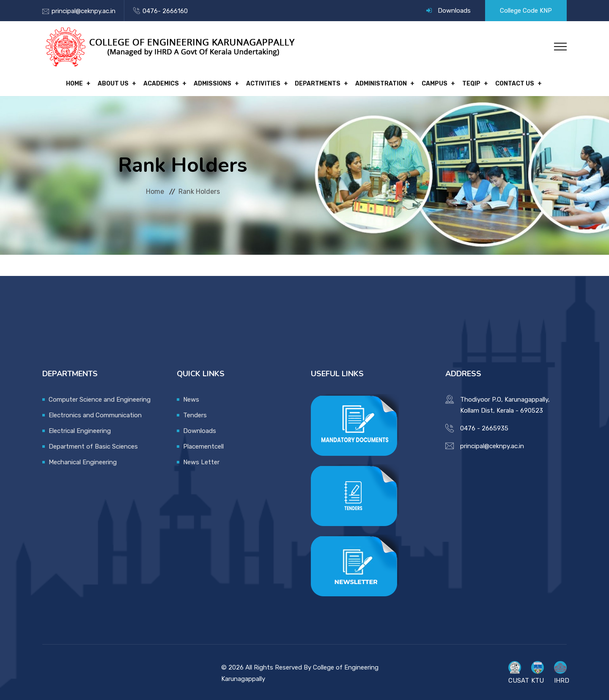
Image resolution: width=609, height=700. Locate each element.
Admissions (215, 82)
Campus (426, 82)
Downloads (454, 11)
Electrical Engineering (80, 428)
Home (86, 82)
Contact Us (500, 82)
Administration (376, 82)
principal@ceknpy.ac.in (84, 11)
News (191, 397)
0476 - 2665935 (484, 425)
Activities (263, 82)
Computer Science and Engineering (100, 397)
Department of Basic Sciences (93, 444)
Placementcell (203, 444)
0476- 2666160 (165, 11)
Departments (315, 82)
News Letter (201, 459)
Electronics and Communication (95, 412)
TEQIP (460, 82)
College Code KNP (526, 11)
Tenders (195, 412)
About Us (122, 82)
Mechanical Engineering (83, 459)
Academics (167, 82)
